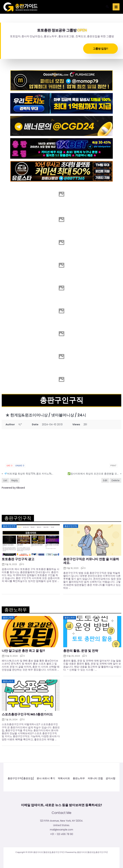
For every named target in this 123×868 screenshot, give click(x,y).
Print (113, 466)
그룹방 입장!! (100, 48)
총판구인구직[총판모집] (21, 778)
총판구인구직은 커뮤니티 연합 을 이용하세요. (91, 561)
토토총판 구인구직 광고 (18, 559)
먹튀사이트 (64, 778)
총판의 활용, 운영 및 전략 (81, 651)
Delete (116, 480)
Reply (15, 480)
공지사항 (111, 778)
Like (10, 466)
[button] (107, 7)
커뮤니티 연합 (95, 778)
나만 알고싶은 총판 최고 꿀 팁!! (23, 651)
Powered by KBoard (13, 488)
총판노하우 (79, 778)
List (5, 480)
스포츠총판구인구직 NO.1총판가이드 (27, 714)
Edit (105, 480)
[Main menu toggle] (116, 7)
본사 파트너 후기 (46, 778)
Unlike (20, 466)
